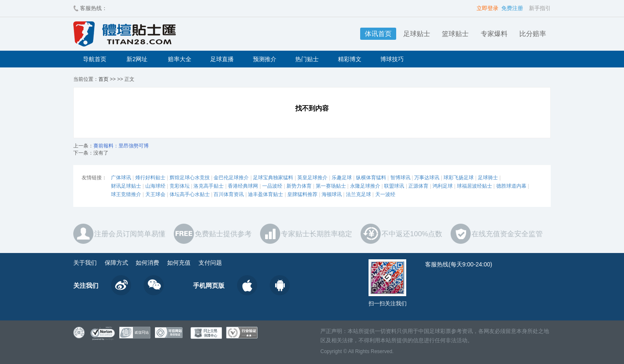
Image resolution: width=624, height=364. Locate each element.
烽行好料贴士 (150, 178)
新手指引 (540, 8)
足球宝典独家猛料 (273, 178)
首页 (103, 79)
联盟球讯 (394, 186)
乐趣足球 (342, 178)
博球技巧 (392, 59)
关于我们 (85, 263)
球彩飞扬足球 (459, 178)
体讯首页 (378, 34)
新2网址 (137, 59)
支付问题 (210, 263)
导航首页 (95, 59)
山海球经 (155, 186)
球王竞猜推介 (126, 194)
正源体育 (418, 186)
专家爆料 (494, 34)
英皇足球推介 (312, 178)
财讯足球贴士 (126, 186)
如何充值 (179, 263)
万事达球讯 (427, 178)
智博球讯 (400, 178)
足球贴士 (417, 34)
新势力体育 (299, 186)
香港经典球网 (243, 186)
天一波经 (385, 194)
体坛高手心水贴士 (190, 194)
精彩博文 (350, 59)
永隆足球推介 (365, 186)
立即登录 (487, 8)
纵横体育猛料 (371, 178)
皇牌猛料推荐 (302, 194)
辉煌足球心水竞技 (190, 178)
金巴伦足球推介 (231, 178)
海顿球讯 (332, 194)
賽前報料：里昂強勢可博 (121, 146)
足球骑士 (488, 178)
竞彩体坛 (180, 186)
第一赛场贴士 (331, 186)
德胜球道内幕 (511, 186)
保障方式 (116, 263)
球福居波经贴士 (474, 186)
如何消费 (147, 263)
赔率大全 (180, 59)
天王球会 (155, 194)
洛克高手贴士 (209, 186)
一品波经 (272, 186)
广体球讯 (121, 178)
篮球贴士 (455, 34)
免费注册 (512, 8)
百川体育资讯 (229, 194)
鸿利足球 (443, 186)
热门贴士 (307, 59)
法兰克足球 (358, 194)
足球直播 (222, 59)
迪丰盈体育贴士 (266, 194)
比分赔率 (533, 34)
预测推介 (265, 59)
